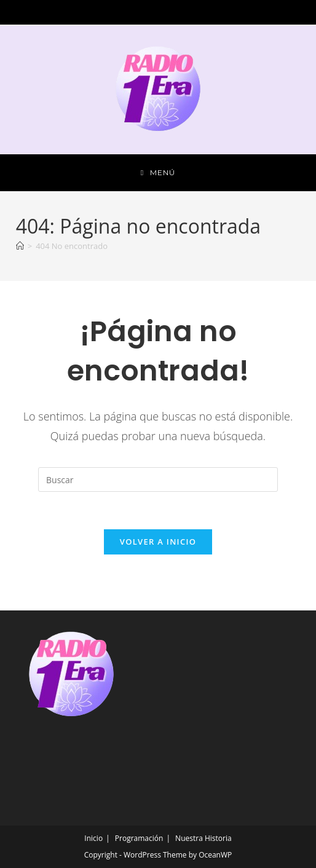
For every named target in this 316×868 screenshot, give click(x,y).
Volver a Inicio (158, 542)
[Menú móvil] (158, 173)
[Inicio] (20, 246)
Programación (139, 838)
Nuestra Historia (203, 838)
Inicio (93, 838)
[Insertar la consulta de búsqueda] (158, 479)
